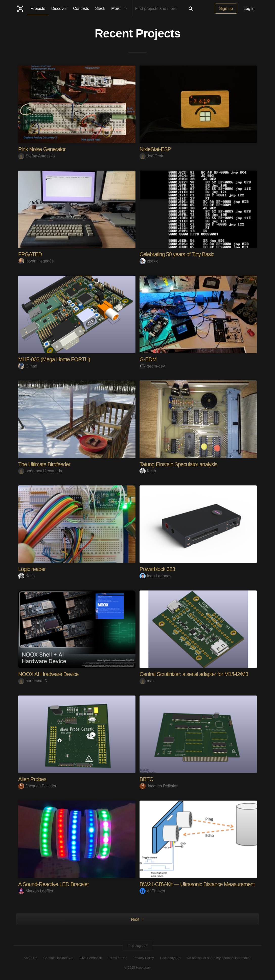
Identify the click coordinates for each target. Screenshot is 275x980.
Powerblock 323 (158, 569)
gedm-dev (152, 366)
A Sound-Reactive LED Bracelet (54, 884)
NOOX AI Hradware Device (49, 674)
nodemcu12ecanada (40, 471)
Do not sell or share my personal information (219, 958)
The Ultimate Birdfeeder (45, 464)
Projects (38, 8)
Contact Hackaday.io (59, 958)
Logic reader (32, 569)
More (120, 9)
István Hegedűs (36, 261)
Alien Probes (32, 779)
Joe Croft (151, 156)
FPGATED (30, 254)
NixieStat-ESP (155, 149)
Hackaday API (170, 958)
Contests (81, 8)
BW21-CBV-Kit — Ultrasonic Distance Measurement (198, 884)
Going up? (137, 946)
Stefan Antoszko (37, 156)
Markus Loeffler (36, 891)
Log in (249, 8)
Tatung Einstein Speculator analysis (179, 464)
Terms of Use (118, 958)
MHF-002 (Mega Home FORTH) (55, 359)
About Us (30, 958)
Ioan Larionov (155, 576)
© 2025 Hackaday (137, 967)
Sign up (226, 8)
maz (147, 681)
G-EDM (148, 359)
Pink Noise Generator (42, 149)
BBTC (146, 779)
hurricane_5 (33, 681)
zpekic (149, 261)
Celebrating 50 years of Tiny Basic (177, 254)
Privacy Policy (144, 958)
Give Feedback (91, 958)
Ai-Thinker (152, 891)
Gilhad (28, 366)
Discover (59, 8)
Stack (100, 8)
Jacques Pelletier (37, 786)
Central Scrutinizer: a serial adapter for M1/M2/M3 (195, 674)
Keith (148, 471)
